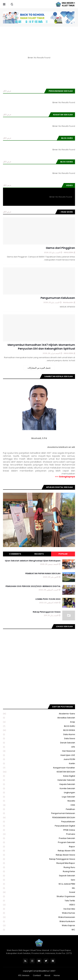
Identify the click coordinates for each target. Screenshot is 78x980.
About (47, 975)
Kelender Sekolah (39, 780)
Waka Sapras (39, 926)
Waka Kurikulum (39, 922)
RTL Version (24, 975)
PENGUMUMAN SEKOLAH (39, 818)
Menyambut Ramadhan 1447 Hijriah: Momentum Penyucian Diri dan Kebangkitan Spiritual (41, 347)
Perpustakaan (39, 822)
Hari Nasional (39, 751)
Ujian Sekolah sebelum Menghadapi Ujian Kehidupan (33, 561)
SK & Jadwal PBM (39, 884)
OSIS (39, 805)
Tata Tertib (39, 901)
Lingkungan (39, 793)
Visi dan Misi (39, 909)
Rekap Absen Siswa (39, 855)
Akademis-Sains (39, 714)
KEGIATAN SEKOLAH (39, 772)
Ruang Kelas (39, 872)
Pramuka (39, 834)
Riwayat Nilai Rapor (39, 863)
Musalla (39, 801)
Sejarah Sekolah (39, 876)
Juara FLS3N (39, 759)
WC (39, 930)
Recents (39, 554)
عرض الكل (7, 91)
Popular (63, 554)
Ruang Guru (39, 867)
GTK (39, 747)
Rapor (39, 847)
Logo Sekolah (39, 797)
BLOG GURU (39, 726)
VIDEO (39, 905)
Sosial (39, 892)
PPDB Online (39, 830)
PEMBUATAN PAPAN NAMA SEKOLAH (43, 574)
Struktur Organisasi (39, 897)
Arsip (39, 722)
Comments (15, 554)
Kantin (39, 764)
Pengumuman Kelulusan (58, 298)
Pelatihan (39, 809)
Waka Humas (39, 913)
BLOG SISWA (39, 730)
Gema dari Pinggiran (60, 248)
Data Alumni (39, 735)
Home (57, 975)
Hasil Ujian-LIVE (39, 755)
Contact (37, 975)
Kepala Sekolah (39, 784)
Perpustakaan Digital (39, 826)
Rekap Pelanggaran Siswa (47, 612)
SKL (39, 888)
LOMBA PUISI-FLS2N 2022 (48, 599)
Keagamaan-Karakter (39, 768)
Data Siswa (39, 739)
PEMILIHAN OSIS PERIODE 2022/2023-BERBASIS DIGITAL (33, 586)
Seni (39, 880)
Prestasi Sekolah (39, 838)
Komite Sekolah (39, 789)
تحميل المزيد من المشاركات (39, 368)
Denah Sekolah (39, 743)
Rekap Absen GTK (39, 851)
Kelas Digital (39, 776)
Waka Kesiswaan (39, 917)
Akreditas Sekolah (39, 718)
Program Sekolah (39, 842)
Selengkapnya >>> (65, 477)
